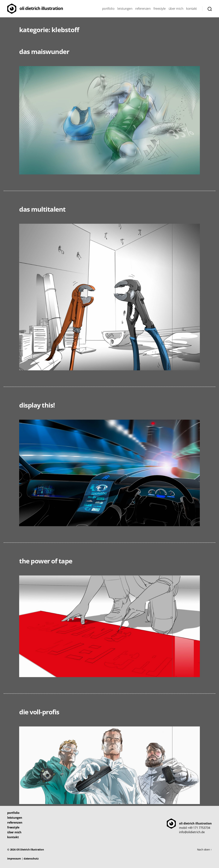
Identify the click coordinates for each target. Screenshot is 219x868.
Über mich (176, 9)
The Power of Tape (46, 561)
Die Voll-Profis (39, 712)
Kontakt (191, 9)
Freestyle (160, 9)
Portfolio (108, 9)
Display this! (37, 405)
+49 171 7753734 (199, 828)
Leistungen (125, 9)
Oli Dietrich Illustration (41, 8)
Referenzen (143, 9)
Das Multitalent (42, 209)
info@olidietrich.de (192, 832)
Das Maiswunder (44, 52)
